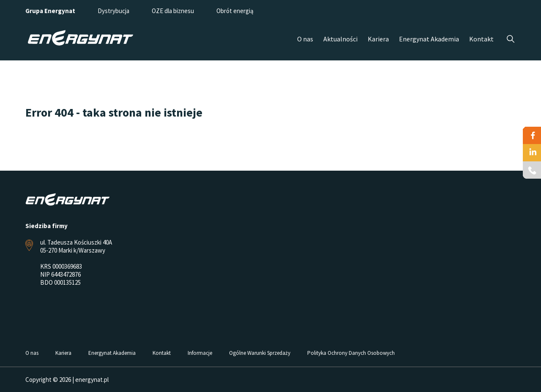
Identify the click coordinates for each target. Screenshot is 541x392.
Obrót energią (235, 11)
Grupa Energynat (50, 11)
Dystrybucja (113, 11)
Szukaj (510, 39)
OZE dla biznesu (173, 11)
